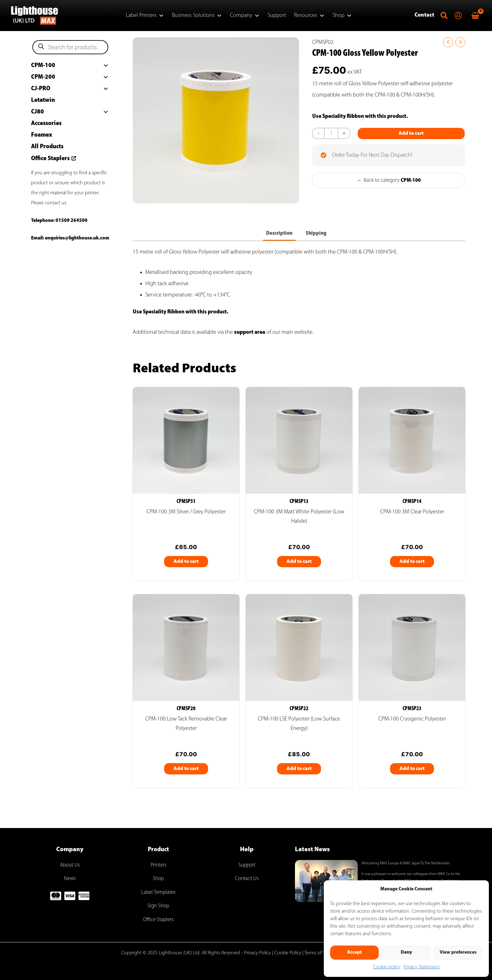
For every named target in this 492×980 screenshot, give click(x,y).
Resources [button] (309, 16)
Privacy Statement (422, 967)
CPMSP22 (299, 712)
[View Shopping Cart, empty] (475, 16)
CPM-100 (43, 66)
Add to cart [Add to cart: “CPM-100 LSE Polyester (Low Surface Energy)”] (299, 772)
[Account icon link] (458, 16)
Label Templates (158, 892)
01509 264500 (72, 221)
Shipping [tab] (317, 235)
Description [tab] (279, 235)
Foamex (42, 135)
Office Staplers (50, 159)
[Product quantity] (332, 134)
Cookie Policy (288, 953)
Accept (354, 953)
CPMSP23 (412, 712)
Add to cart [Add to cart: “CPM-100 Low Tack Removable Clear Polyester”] (186, 772)
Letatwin (43, 100)
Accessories (46, 123)
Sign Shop (158, 906)
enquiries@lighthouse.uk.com (77, 238)
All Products (47, 147)
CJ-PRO (41, 89)
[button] (444, 17)
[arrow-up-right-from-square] (73, 157)
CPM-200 (43, 77)
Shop (342, 16)
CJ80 (37, 112)
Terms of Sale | (319, 953)
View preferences (458, 953)
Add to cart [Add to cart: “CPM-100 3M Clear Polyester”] (412, 564)
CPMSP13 (299, 504)
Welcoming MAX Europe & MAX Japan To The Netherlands (406, 863)
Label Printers (145, 16)
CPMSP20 (186, 712)
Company (245, 16)
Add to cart (366, 150)
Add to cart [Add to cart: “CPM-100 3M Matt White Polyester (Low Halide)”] (299, 564)
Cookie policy (387, 967)
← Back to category (389, 197)
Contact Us (247, 879)
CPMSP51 (186, 504)
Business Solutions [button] (197, 16)
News (70, 879)
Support (277, 16)
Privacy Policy (257, 953)
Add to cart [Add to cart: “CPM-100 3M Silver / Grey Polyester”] (186, 564)
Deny (406, 953)
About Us (70, 865)
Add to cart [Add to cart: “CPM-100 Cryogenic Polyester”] (412, 772)
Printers (158, 865)
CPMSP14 (412, 504)
